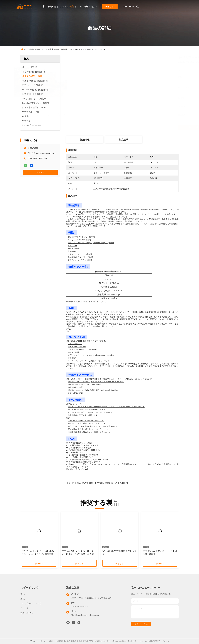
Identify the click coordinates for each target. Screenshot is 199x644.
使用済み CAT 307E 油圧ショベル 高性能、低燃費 (160, 553)
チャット (110, 7)
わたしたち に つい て (58, 7)
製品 (71, 7)
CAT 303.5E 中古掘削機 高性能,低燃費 (119, 553)
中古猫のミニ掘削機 (104, 483)
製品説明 (124, 140)
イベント (79, 7)
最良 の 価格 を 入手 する (137, 127)
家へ (45, 7)
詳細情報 (85, 140)
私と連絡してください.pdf (77, 469)
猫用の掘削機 (122, 483)
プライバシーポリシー (38, 641)
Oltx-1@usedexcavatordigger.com (44, 153)
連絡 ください (90, 7)
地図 (51, 641)
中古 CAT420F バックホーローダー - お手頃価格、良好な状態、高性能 (79, 553)
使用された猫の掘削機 (82, 483)
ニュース (25, 608)
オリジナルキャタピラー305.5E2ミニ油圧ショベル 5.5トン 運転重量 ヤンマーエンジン (39, 553)
